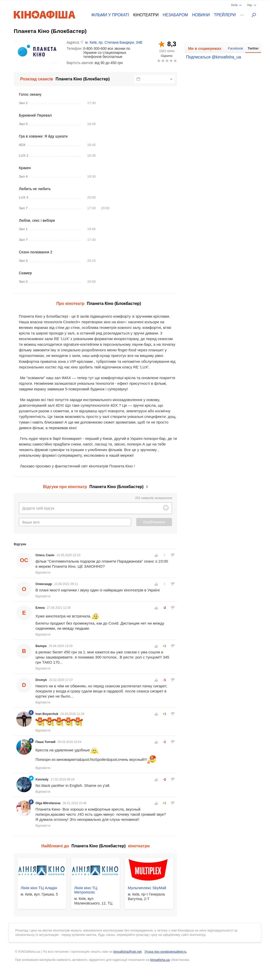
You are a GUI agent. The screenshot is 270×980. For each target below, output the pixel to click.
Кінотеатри (146, 15)
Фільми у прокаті (110, 15)
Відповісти (43, 573)
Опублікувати (154, 522)
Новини (201, 15)
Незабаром (175, 15)
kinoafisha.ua (160, 960)
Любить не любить (35, 189)
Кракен (25, 168)
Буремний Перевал (35, 115)
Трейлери (225, 15)
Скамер (25, 273)
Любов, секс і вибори (37, 220)
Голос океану (30, 94)
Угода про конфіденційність (165, 952)
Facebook (235, 48)
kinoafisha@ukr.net (127, 952)
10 (175, 61)
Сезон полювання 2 (36, 252)
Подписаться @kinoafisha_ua (213, 57)
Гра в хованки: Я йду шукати (43, 136)
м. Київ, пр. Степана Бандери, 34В (114, 42)
